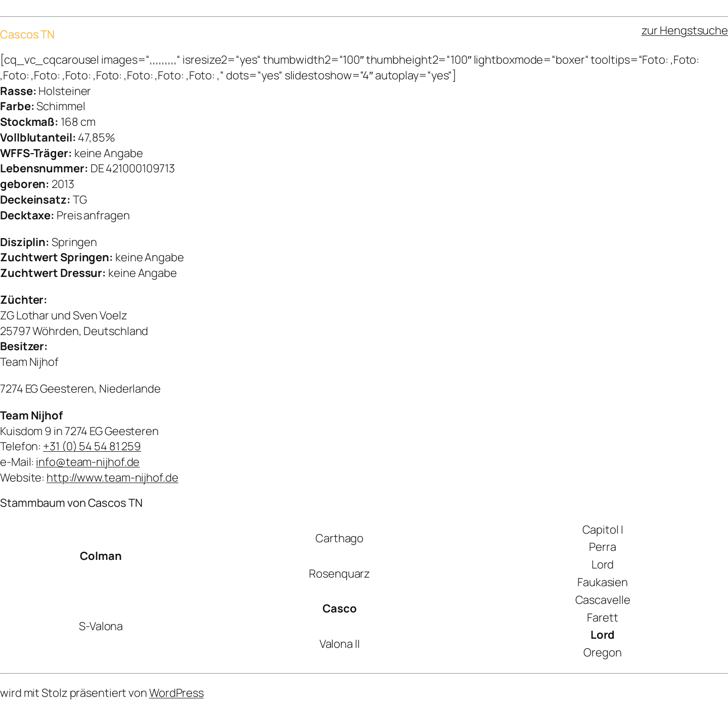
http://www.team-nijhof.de (112, 478)
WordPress (176, 693)
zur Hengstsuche (685, 30)
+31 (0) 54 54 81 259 (92, 446)
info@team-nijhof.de (88, 462)
